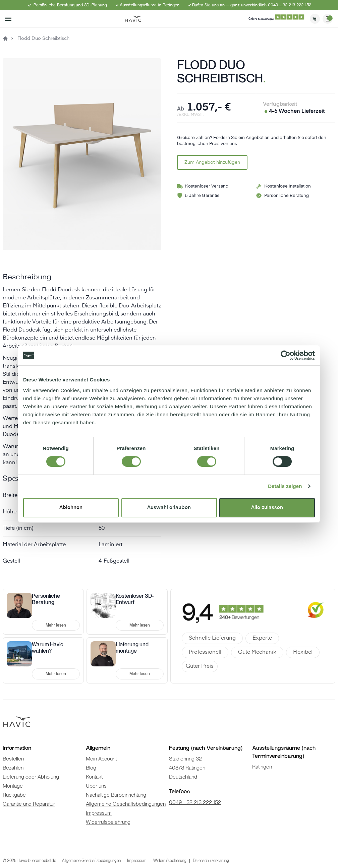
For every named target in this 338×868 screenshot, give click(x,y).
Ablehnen (71, 508)
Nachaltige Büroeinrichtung (116, 795)
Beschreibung (27, 277)
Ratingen (262, 767)
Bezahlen (13, 768)
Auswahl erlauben (169, 508)
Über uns (96, 786)
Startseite (5, 39)
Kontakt (94, 777)
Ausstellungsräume (138, 5)
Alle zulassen (267, 508)
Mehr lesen (56, 625)
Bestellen (13, 759)
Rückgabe (14, 795)
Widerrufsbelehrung (108, 822)
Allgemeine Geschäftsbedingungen (126, 804)
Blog (91, 768)
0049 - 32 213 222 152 (290, 5)
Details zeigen (285, 486)
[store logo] (133, 19)
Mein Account (101, 759)
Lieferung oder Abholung (31, 777)
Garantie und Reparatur (29, 804)
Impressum (99, 813)
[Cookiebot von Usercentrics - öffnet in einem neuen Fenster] (286, 355)
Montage (13, 786)
